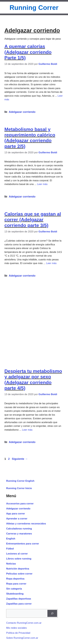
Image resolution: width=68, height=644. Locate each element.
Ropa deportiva (15, 579)
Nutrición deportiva (18, 569)
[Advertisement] (34, 320)
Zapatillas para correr (19, 604)
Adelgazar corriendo (22, 112)
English (11, 539)
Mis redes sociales (16, 628)
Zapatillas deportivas (19, 599)
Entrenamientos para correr (23, 544)
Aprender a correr (17, 519)
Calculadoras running (19, 529)
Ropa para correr (16, 584)
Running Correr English (20, 481)
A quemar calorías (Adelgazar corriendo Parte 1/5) (28, 52)
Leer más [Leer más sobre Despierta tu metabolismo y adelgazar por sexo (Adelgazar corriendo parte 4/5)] (27, 430)
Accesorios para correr (20, 504)
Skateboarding (15, 594)
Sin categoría (14, 589)
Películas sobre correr (19, 574)
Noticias (11, 564)
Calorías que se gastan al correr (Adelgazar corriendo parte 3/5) (33, 220)
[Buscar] (52, 613)
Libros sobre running (19, 559)
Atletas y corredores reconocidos (26, 524)
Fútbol (10, 549)
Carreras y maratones (19, 534)
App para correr (16, 514)
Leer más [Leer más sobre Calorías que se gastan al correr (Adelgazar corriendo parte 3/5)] (51, 263)
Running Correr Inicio (19, 488)
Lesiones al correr (17, 554)
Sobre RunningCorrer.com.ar (22, 638)
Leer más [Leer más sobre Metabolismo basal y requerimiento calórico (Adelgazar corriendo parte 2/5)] (42, 184)
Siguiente (20, 459)
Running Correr (34, 8)
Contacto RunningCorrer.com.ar (24, 623)
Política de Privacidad (18, 633)
